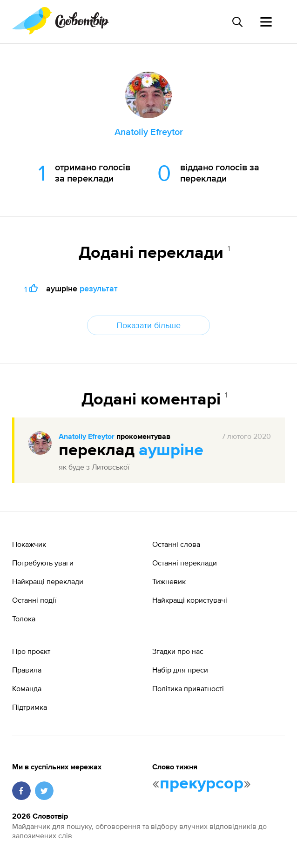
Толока (24, 619)
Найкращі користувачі (190, 600)
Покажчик (29, 544)
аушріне (171, 451)
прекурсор (202, 784)
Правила (27, 670)
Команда (27, 688)
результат (99, 288)
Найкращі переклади (48, 581)
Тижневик (169, 581)
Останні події (34, 600)
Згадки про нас (178, 651)
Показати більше (148, 325)
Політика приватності (188, 688)
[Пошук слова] (237, 22)
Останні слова (176, 544)
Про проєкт (31, 651)
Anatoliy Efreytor (87, 437)
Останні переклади (185, 563)
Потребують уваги (43, 563)
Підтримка (30, 707)
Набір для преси (180, 670)
